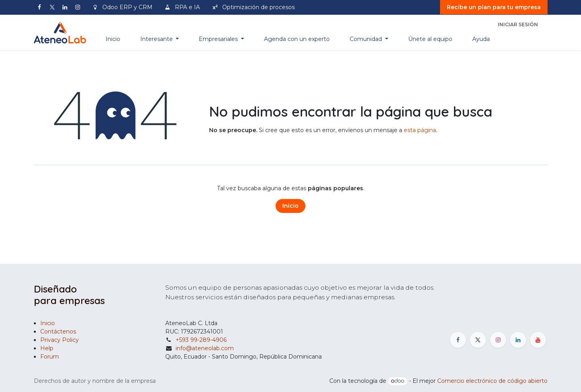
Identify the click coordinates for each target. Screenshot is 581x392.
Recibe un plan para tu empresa (494, 7)
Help (47, 348)
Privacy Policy (60, 340)
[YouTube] (538, 340)
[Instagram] (78, 7)
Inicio (290, 206)
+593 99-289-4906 (201, 340)
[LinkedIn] (65, 7)
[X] (52, 7)
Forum (50, 357)
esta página (420, 130)
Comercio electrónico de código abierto (492, 381)
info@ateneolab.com (205, 348)
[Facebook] (39, 7)
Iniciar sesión (518, 24)
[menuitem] (113, 39)
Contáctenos (58, 332)
